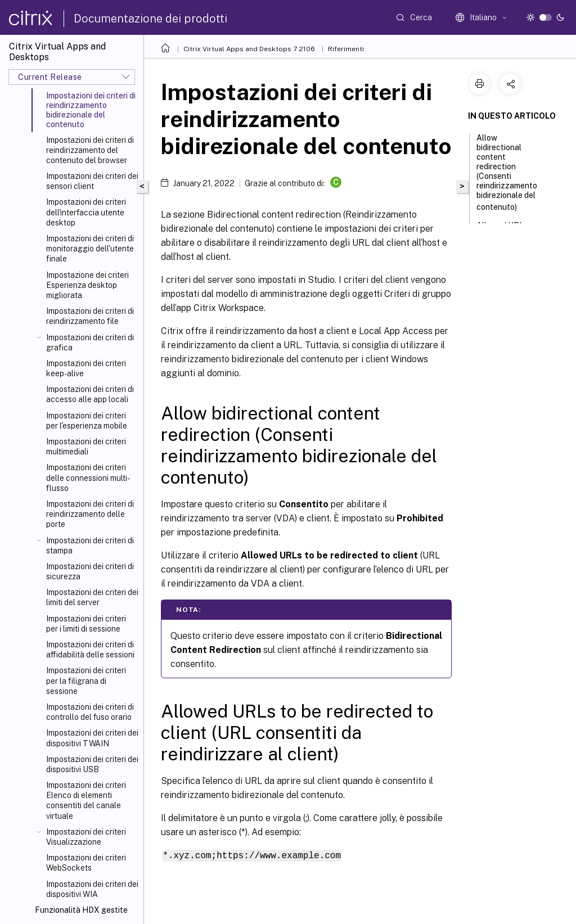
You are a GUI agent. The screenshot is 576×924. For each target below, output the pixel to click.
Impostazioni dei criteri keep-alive (86, 368)
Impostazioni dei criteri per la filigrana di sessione (86, 680)
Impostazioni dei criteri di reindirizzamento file (90, 316)
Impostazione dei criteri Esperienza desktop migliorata (87, 285)
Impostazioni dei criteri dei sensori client (92, 181)
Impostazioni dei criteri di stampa (90, 546)
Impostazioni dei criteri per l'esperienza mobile (87, 421)
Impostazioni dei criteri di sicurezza (90, 571)
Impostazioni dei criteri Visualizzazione (86, 837)
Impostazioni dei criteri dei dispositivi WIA (92, 889)
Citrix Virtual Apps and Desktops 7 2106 (249, 49)
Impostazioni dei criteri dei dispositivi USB (92, 764)
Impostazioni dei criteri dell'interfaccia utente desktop (86, 212)
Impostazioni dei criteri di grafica (90, 342)
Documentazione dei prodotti (150, 19)
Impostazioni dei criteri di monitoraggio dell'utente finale (90, 249)
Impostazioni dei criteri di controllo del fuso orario (90, 712)
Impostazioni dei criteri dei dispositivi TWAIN (92, 738)
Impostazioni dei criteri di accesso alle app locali (90, 394)
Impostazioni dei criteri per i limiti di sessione (86, 624)
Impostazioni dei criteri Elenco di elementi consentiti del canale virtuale (86, 801)
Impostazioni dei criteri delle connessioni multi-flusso (88, 477)
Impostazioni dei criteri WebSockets (86, 863)
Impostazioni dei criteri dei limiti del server (92, 597)
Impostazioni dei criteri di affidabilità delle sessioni (90, 650)
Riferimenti (346, 49)
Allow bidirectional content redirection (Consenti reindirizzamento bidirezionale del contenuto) (507, 172)
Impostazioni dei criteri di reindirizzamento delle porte (90, 514)
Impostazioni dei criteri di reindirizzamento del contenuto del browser (90, 150)
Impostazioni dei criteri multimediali (86, 447)
